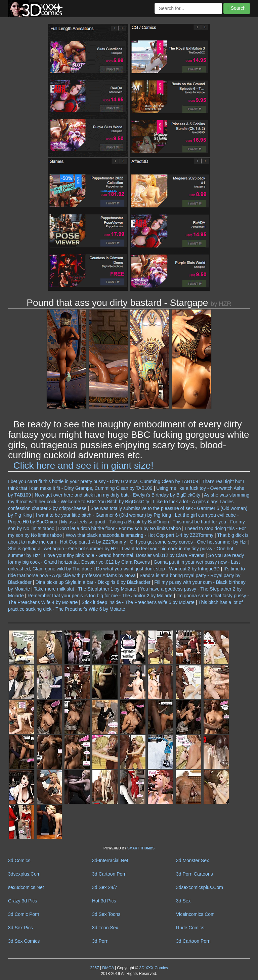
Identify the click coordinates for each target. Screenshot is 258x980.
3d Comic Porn (24, 914)
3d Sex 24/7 (105, 887)
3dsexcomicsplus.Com (200, 887)
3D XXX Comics (153, 968)
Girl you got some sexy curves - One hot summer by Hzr (188, 542)
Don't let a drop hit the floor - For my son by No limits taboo (119, 528)
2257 (94, 968)
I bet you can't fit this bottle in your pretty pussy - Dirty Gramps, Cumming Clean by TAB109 (103, 481)
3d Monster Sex (192, 860)
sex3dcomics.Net (26, 887)
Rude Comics (190, 928)
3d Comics (19, 860)
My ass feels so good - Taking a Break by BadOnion (115, 522)
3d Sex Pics (20, 928)
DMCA (108, 968)
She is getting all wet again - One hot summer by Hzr (63, 549)
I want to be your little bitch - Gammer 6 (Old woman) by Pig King (103, 515)
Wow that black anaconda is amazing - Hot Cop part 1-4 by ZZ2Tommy (140, 535)
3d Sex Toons (106, 914)
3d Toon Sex (105, 928)
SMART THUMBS (141, 848)
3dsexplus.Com (24, 874)
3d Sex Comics (24, 941)
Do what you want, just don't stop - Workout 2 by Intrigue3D (158, 569)
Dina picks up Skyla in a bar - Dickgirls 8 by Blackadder (93, 582)
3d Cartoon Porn (109, 874)
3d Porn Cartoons (195, 874)
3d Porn (100, 941)
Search (237, 8)
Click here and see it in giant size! (83, 465)
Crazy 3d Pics (23, 901)
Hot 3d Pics (104, 901)
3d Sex (183, 901)
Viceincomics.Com (195, 914)
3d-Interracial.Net (110, 860)
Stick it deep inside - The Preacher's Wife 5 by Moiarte (138, 602)
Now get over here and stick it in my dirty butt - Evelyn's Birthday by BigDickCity (117, 495)
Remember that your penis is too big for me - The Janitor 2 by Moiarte (100, 596)
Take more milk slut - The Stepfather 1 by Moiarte (85, 589)
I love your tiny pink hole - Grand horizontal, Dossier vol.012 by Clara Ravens (124, 555)
